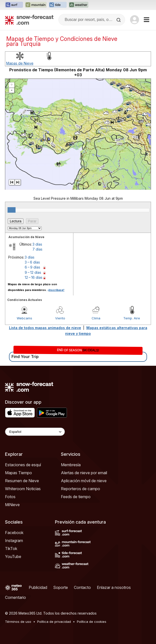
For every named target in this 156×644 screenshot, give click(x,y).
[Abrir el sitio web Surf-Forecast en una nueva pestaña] (14, 5)
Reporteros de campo (80, 489)
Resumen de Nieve (22, 481)
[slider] (11, 210)
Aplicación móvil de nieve (84, 481)
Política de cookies (92, 622)
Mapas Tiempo (18, 473)
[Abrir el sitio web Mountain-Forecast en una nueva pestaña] (36, 5)
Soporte (61, 587)
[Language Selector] (35, 432)
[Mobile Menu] (147, 20)
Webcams (24, 318)
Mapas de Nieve (20, 63)
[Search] (119, 20)
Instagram (14, 541)
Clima (96, 318)
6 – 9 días (32, 267)
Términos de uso (18, 622)
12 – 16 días (34, 277)
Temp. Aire (132, 318)
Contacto (82, 587)
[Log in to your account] (135, 20)
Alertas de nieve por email (84, 473)
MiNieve (12, 505)
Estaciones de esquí (23, 465)
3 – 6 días (32, 262)
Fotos (10, 497)
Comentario (15, 597)
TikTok (11, 549)
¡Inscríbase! (56, 290)
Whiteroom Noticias (23, 489)
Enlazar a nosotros (114, 587)
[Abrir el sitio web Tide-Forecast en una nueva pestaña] (58, 5)
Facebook (14, 533)
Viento (60, 318)
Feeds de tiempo (76, 497)
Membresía (71, 465)
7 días (37, 249)
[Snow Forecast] (29, 20)
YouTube (13, 556)
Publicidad (38, 587)
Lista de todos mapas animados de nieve (45, 328)
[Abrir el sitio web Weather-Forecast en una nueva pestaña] (78, 5)
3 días (37, 244)
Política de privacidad (54, 622)
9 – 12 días (33, 272)
